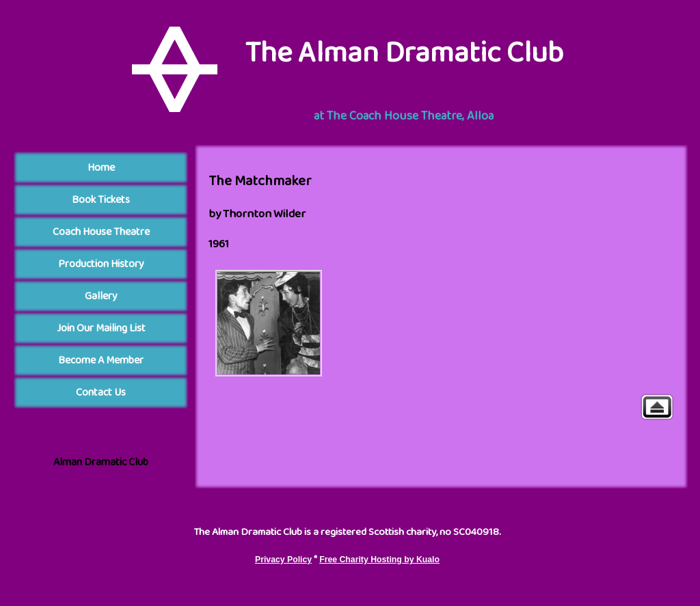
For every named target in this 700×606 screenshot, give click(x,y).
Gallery (657, 407)
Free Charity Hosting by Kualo (379, 560)
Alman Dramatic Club (101, 462)
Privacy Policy (283, 560)
